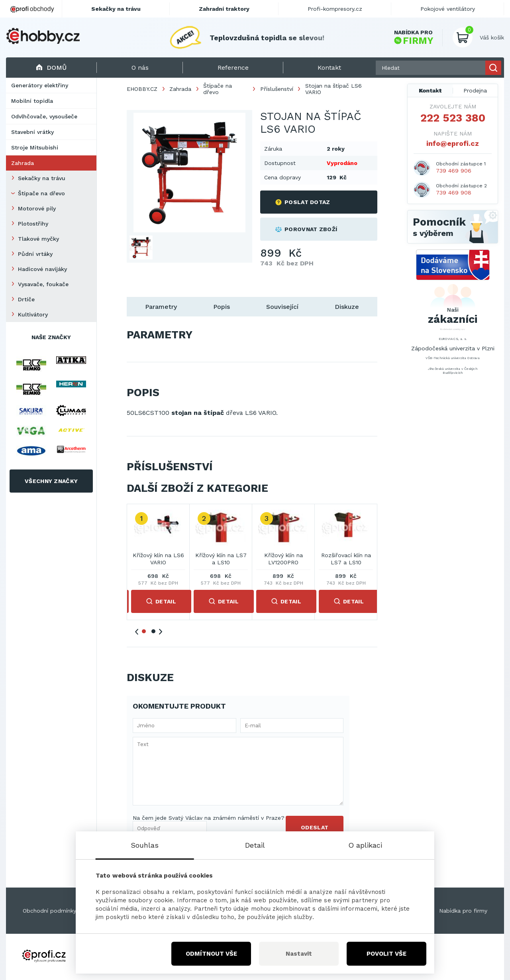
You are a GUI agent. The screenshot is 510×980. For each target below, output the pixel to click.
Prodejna (475, 90)
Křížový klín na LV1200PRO (283, 559)
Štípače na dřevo (41, 193)
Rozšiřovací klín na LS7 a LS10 (346, 559)
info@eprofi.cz (453, 143)
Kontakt (430, 90)
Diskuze (347, 307)
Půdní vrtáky (35, 254)
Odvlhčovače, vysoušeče (44, 116)
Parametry (161, 307)
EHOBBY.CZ (142, 89)
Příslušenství (277, 89)
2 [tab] (153, 631)
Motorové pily (37, 208)
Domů (51, 68)
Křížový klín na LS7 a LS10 (221, 559)
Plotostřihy (33, 224)
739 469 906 (454, 171)
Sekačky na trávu (42, 178)
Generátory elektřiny (40, 85)
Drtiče (26, 299)
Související (282, 307)
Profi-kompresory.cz (335, 9)
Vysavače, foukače (43, 284)
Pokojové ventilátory (448, 9)
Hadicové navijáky (42, 269)
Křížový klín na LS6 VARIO (158, 559)
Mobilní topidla (32, 101)
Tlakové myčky (38, 239)
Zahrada (23, 163)
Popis (222, 307)
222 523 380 (453, 118)
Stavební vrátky (32, 132)
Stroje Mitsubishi (35, 147)
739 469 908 (454, 192)
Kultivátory (33, 314)
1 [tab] (144, 631)
